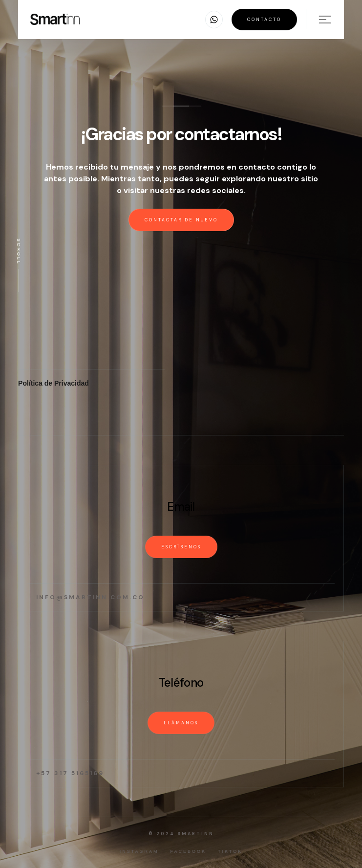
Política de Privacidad (53, 383)
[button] (214, 20)
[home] (55, 19)
